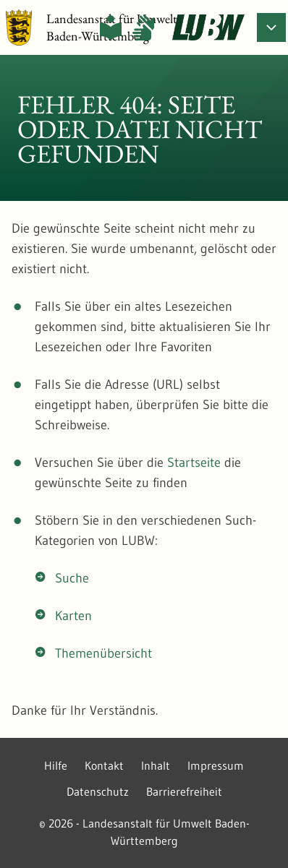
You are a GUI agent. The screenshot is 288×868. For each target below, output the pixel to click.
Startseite (194, 463)
